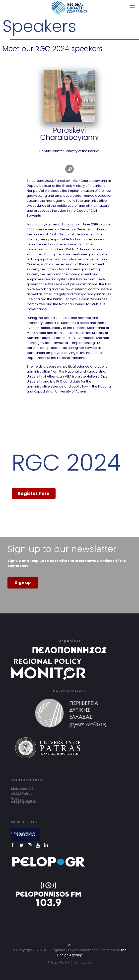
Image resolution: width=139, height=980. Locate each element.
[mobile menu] (132, 7)
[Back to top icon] (70, 945)
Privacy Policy (59, 962)
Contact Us (83, 962)
